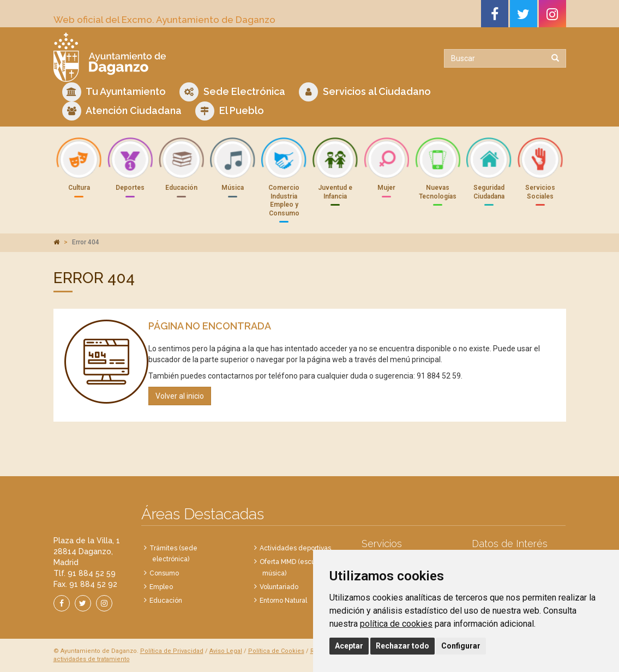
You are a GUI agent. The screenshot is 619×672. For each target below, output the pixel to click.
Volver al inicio (180, 396)
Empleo (161, 587)
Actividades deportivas (295, 548)
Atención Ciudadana (122, 111)
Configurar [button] (461, 646)
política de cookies (396, 624)
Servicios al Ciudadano (365, 92)
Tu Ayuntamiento (114, 92)
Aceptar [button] (349, 646)
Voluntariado (279, 587)
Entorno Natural (283, 601)
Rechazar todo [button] (402, 646)
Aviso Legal (226, 651)
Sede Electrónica (232, 92)
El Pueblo (230, 111)
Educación (166, 601)
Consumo (164, 573)
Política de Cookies (276, 651)
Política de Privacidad (172, 651)
